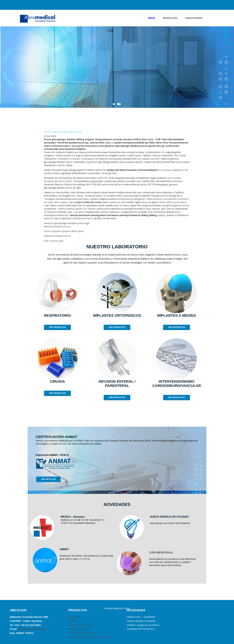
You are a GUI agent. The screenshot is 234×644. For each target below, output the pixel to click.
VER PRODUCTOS (57, 327)
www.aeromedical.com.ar (57, 226)
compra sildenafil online (88, 202)
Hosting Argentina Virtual (117, 608)
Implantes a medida (79, 629)
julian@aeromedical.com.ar (32, 629)
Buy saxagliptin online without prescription (165, 202)
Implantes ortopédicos (80, 625)
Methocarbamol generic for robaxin (77, 209)
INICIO (152, 18)
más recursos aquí (54, 241)
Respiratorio (75, 617)
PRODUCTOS (170, 18)
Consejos (166, 170)
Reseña (164, 196)
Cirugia (72, 621)
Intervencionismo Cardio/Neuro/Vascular (90, 637)
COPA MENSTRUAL (161, 553)
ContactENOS (194, 18)
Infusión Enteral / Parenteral (83, 633)
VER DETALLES (48, 479)
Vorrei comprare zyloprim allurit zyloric (64, 231)
